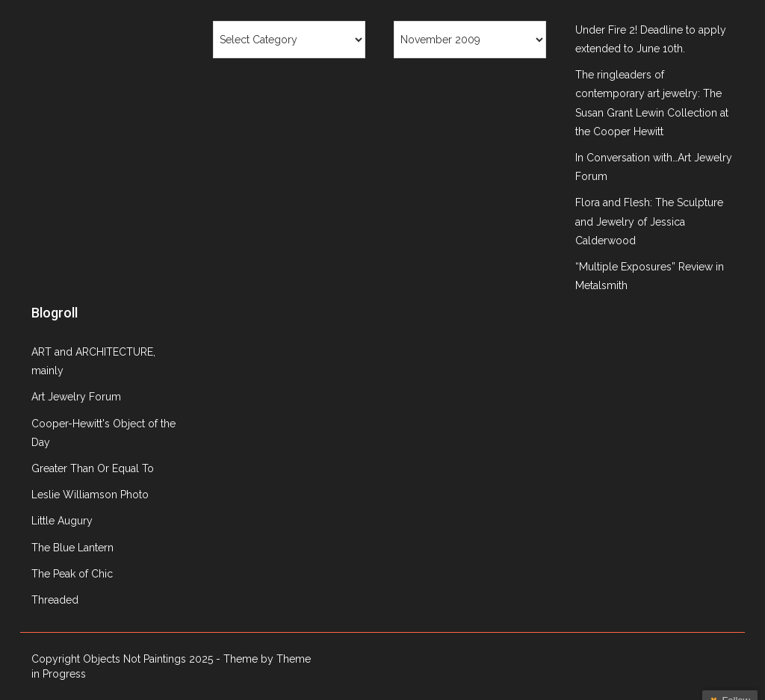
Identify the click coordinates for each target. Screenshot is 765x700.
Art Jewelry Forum (76, 397)
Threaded (55, 600)
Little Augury (62, 521)
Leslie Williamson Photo (90, 495)
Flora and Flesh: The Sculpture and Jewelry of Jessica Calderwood (649, 221)
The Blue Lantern (72, 548)
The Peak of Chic (72, 574)
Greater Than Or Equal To (93, 468)
